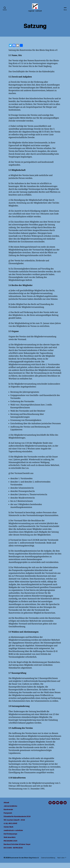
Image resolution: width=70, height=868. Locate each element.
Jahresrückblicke (12, 809)
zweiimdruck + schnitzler (16, 833)
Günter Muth (10, 829)
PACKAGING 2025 (13, 843)
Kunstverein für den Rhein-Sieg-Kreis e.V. (26, 860)
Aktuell (7, 805)
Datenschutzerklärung (14, 863)
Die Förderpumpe (12, 836)
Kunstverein (10, 812)
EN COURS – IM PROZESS (17, 850)
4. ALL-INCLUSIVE (13, 826)
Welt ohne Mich (12, 840)
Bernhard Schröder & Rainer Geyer (21, 847)
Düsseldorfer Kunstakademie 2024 (22, 819)
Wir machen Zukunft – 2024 (18, 822)
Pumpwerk (9, 816)
